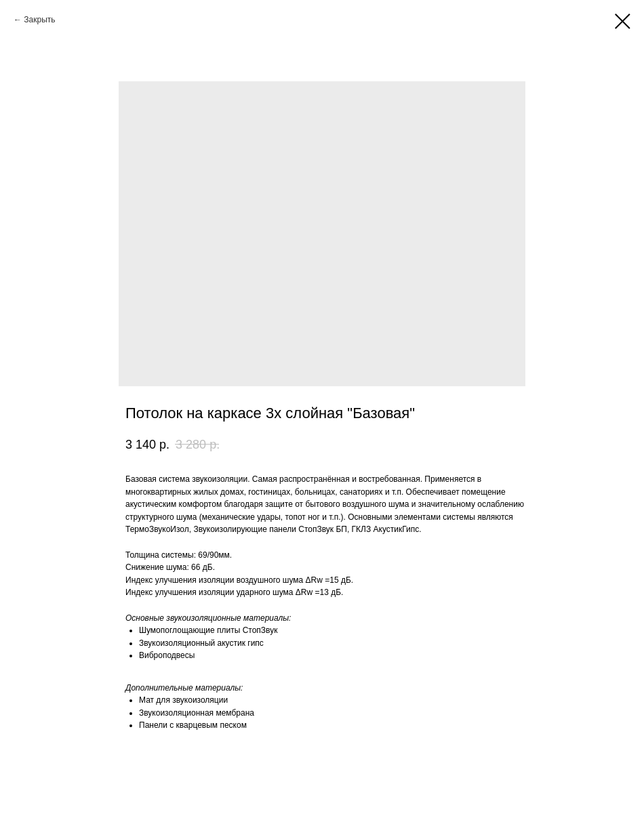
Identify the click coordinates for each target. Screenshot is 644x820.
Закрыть (39, 20)
